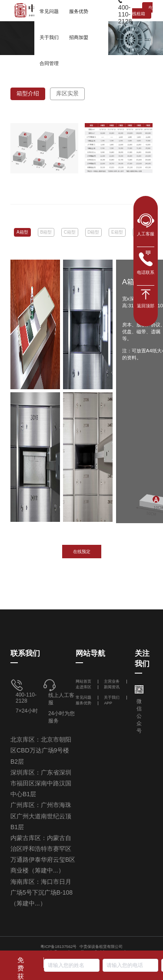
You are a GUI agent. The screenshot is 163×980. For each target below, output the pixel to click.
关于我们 (112, 697)
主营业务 (112, 681)
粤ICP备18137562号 (59, 947)
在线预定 (82, 552)
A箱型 (22, 232)
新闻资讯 (112, 687)
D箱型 (93, 232)
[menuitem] (49, 37)
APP (108, 703)
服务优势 (83, 703)
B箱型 (46, 232)
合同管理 (49, 63)
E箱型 (117, 232)
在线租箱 (142, 11)
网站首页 (84, 681)
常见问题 (83, 697)
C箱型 (70, 232)
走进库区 (84, 687)
